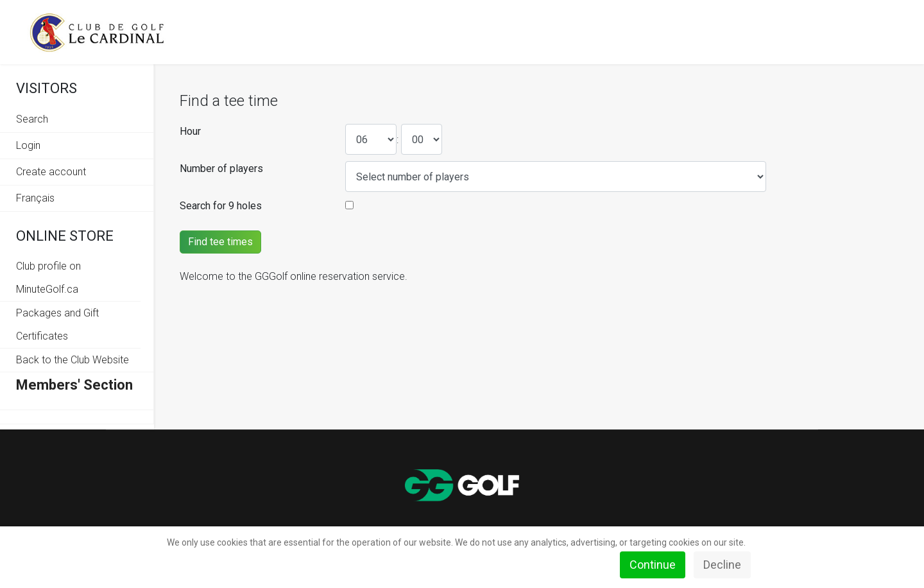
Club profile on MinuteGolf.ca (48, 278)
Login (28, 145)
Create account (51, 172)
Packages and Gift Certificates (57, 324)
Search (32, 119)
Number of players (221, 169)
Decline (722, 565)
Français (35, 198)
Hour (190, 131)
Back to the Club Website (73, 360)
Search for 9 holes (221, 206)
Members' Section (74, 385)
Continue (653, 565)
